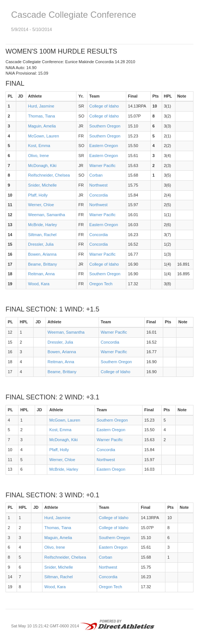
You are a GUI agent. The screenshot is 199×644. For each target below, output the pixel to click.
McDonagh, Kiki (42, 166)
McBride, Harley (42, 225)
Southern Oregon (105, 126)
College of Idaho (104, 106)
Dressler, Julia (41, 244)
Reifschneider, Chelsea (49, 175)
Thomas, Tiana (42, 116)
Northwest (99, 185)
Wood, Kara (39, 284)
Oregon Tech (101, 284)
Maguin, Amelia (42, 126)
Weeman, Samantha (47, 215)
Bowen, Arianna (42, 254)
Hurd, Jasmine (41, 106)
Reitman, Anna (41, 274)
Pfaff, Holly (38, 195)
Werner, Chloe (41, 205)
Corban (96, 175)
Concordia (99, 195)
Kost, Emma (39, 146)
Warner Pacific (102, 166)
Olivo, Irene (38, 156)
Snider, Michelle (42, 185)
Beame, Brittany (42, 264)
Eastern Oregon (104, 146)
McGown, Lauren (44, 136)
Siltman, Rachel (42, 235)
